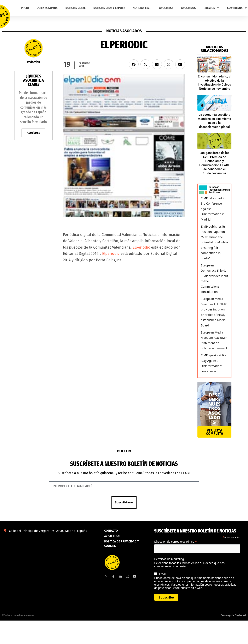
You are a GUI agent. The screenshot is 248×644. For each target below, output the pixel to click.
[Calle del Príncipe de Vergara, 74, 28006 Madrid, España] (49, 564)
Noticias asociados (124, 31)
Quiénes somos (47, 8)
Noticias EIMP (142, 8)
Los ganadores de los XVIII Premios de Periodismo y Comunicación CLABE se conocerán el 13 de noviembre (214, 163)
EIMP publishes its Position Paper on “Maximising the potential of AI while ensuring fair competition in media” (214, 242)
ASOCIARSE (166, 8)
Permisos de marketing (169, 559)
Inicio (25, 8)
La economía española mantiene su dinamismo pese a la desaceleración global (215, 121)
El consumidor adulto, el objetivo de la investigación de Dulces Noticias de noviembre (215, 83)
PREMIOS (211, 8)
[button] (134, 64)
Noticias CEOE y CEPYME (109, 8)
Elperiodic (141, 247)
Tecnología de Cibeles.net (234, 615)
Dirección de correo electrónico (175, 542)
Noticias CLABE (76, 8)
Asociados (188, 8)
